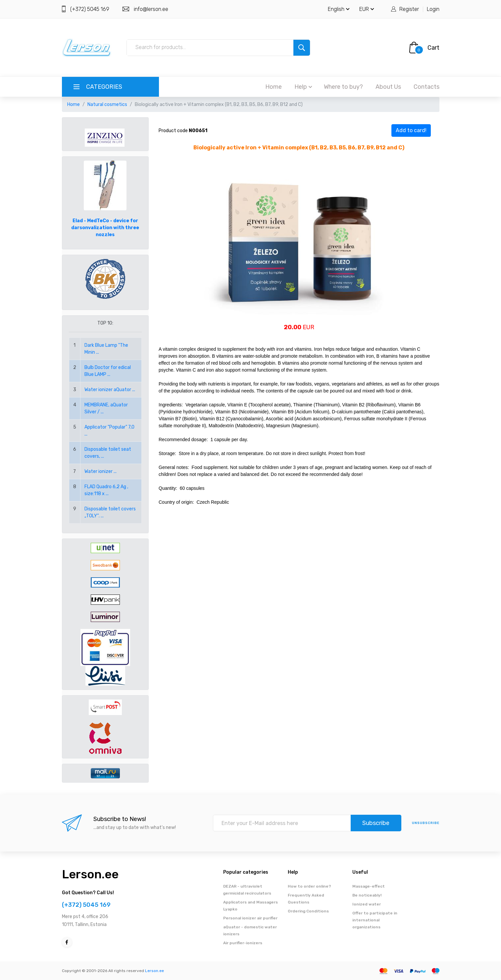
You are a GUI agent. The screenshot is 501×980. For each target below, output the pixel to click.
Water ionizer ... (100, 471)
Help (303, 87)
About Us (388, 87)
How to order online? (309, 886)
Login (433, 9)
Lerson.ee (90, 874)
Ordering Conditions (308, 911)
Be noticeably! (367, 895)
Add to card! (411, 130)
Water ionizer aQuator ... (110, 390)
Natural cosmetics (107, 104)
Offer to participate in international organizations (375, 920)
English (339, 9)
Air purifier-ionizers (243, 943)
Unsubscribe (426, 823)
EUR (367, 9)
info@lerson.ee (151, 9)
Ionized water (367, 904)
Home (274, 87)
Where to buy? (343, 87)
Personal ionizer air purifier (250, 918)
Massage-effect (369, 886)
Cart (433, 48)
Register (409, 9)
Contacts (426, 87)
